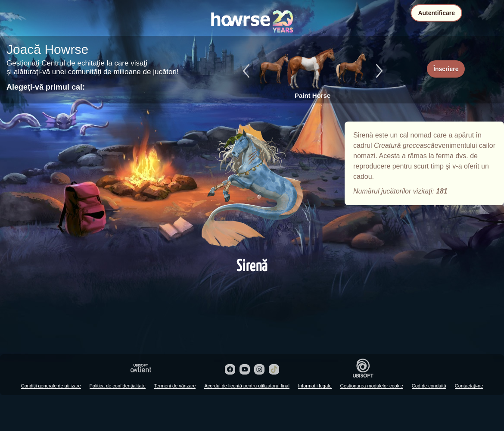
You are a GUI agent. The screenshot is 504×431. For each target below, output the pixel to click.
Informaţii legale (315, 386)
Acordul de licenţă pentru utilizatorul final (247, 386)
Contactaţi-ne (469, 386)
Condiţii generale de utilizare (51, 386)
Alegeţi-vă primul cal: (46, 87)
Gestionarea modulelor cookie (372, 386)
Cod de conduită (429, 386)
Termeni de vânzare (175, 386)
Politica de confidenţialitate (118, 386)
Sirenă (252, 186)
